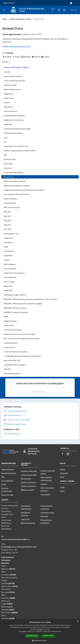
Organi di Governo (8, 469)
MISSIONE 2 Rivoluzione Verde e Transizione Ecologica (23, 304)
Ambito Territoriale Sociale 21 (14, 273)
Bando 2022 (8, 290)
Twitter (16, 57)
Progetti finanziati (10, 321)
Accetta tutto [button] (32, 636)
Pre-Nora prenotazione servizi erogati (17, 129)
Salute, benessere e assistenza (47, 489)
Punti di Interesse (10, 269)
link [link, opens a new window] (60, 631)
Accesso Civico (9, 177)
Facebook (7, 57)
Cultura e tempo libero (29, 475)
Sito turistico (8, 164)
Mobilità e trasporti (28, 490)
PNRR (6, 317)
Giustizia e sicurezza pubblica (48, 472)
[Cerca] (76, 10)
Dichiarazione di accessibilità (46, 521)
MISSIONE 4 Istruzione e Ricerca (15, 308)
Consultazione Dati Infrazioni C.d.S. (16, 146)
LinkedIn (45, 57)
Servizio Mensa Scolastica (13, 76)
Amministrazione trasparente (14, 116)
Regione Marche (9, 3)
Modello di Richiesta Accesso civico (16, 46)
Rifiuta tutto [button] (48, 636)
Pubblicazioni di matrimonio (14, 120)
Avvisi (62, 477)
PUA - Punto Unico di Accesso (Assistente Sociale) (21, 339)
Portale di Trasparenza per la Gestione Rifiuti (20, 151)
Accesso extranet (10, 203)
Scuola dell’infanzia (11, 343)
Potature (7, 260)
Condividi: (8, 53)
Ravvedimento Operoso (12, 374)
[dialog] (40, 632)
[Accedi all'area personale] (71, 3)
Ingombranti (8, 255)
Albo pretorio (8, 107)
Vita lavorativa (26, 479)
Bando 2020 (8, 286)
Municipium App (10, 159)
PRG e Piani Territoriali (12, 207)
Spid (5, 155)
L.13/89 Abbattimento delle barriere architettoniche (22, 356)
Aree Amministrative (9, 473)
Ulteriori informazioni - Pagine (20, 19)
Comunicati (64, 473)
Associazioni (8, 242)
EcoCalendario (9, 251)
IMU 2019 (7, 225)
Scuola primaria (9, 347)
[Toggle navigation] (4, 10)
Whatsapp (26, 57)
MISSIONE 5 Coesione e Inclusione (16, 312)
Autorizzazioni (45, 494)
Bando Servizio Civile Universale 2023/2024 (20, 334)
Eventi (62, 491)
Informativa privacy (47, 512)
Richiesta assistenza (28, 523)
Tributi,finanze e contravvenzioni (46, 479)
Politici (4, 484)
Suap (6, 137)
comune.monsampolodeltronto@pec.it (15, 539)
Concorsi (7, 103)
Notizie (62, 469)
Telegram (36, 57)
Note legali (44, 516)
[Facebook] (58, 10)
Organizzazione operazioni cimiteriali (17, 186)
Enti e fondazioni (7, 481)
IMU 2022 (7, 212)
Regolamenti (8, 94)
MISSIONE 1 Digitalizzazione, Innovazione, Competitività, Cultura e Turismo (31, 299)
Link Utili (7, 72)
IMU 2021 (7, 216)
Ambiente (44, 484)
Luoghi (62, 487)
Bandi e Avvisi (9, 98)
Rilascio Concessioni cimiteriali (15, 181)
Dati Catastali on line (11, 234)
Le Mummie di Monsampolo (14, 172)
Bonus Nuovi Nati (10, 277)
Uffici (3, 477)
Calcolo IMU (8, 124)
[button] (40, 640)
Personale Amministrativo (7, 490)
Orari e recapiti (9, 282)
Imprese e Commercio (28, 482)
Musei (6, 247)
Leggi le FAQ (25, 519)
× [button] (78, 621)
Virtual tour (8, 168)
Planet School (9, 325)
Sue (5, 142)
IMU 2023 (7, 369)
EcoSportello (8, 238)
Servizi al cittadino (10, 199)
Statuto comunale (10, 85)
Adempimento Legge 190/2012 (15, 295)
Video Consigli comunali (12, 89)
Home (5, 19)
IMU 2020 (7, 221)
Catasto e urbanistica (28, 486)
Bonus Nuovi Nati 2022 (12, 360)
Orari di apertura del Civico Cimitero (17, 194)
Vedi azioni (7, 62)
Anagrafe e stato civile (29, 471)
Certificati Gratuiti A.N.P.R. (13, 133)
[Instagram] (63, 10)
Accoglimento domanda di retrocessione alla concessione (24, 190)
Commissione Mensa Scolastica (15, 365)
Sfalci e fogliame (10, 264)
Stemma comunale (10, 111)
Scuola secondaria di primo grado (15, 352)
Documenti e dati (7, 495)
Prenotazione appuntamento (26, 507)
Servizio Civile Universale (13, 330)
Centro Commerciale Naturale (14, 81)
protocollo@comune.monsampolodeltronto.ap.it (19, 547)
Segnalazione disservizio (26, 514)
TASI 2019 (7, 229)
